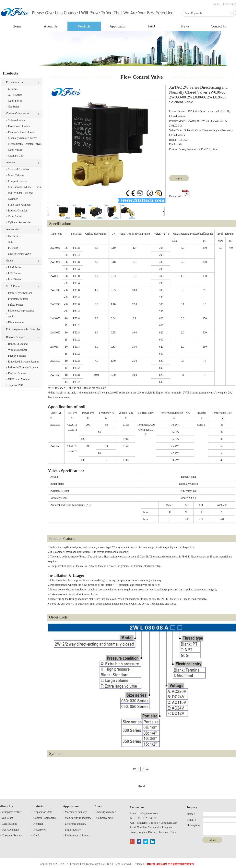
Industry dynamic (106, 812)
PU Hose (13, 248)
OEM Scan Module (19, 379)
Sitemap (139, 864)
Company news (105, 818)
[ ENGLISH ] (230, 4)
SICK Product (14, 286)
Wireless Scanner (18, 350)
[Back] (142, 786)
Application (118, 26)
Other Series (15, 101)
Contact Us (219, 26)
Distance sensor (17, 322)
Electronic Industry (76, 824)
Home (17, 26)
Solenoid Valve (16, 120)
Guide (9, 261)
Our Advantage (10, 830)
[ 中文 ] (217, 4)
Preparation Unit (15, 82)
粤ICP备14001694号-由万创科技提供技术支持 (170, 864)
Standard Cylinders (19, 169)
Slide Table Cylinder (19, 205)
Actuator (11, 163)
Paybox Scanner (17, 356)
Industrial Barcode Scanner (23, 368)
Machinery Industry (76, 812)
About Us (51, 26)
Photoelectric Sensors (20, 293)
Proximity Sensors (18, 299)
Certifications (9, 824)
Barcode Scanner (15, 337)
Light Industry (73, 830)
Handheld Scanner (18, 344)
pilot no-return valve (19, 254)
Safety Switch (16, 305)
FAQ (152, 26)
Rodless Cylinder (18, 211)
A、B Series (15, 95)
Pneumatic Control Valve (22, 132)
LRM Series (15, 267)
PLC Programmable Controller (23, 329)
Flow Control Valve (19, 126)
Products (84, 26)
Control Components (18, 113)
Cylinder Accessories (20, 222)
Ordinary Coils (16, 156)
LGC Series (15, 279)
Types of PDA (16, 385)
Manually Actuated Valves (23, 138)
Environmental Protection (79, 836)
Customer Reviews (12, 836)
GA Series (14, 107)
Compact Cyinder (18, 181)
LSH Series (14, 273)
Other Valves (15, 150)
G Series (13, 89)
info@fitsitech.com (149, 813)
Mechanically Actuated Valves (25, 144)
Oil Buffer (14, 236)
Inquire (179, 178)
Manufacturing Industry (78, 818)
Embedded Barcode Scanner (24, 362)
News (185, 26)
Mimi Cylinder (16, 175)
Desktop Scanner (17, 373)
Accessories (13, 229)
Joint (11, 242)
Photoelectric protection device (21, 314)
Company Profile (11, 812)
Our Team (7, 818)
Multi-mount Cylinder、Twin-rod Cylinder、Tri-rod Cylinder (25, 193)
